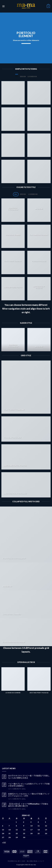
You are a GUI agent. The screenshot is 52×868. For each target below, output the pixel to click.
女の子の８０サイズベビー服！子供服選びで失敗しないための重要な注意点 (29, 777)
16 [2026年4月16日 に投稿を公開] (24, 830)
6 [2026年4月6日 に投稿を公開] (3, 826)
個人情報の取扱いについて (35, 861)
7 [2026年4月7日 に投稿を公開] (9, 826)
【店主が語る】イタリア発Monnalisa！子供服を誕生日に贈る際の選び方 (28, 805)
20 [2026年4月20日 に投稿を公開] (3, 833)
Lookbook (32, 77)
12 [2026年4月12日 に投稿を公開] (46, 826)
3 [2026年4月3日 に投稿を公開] (31, 822)
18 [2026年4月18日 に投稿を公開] (39, 830)
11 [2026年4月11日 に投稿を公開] (39, 826)
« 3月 (4, 843)
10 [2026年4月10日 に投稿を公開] (31, 826)
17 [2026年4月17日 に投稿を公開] (31, 830)
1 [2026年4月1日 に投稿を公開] (16, 822)
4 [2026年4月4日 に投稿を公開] (38, 822)
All (17, 77)
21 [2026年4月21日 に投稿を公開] (10, 833)
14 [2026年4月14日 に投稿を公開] (10, 830)
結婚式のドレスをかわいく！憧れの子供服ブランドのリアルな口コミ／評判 (29, 795)
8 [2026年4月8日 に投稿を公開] (16, 826)
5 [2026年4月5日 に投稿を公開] (46, 822)
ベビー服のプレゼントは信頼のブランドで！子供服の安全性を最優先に (29, 785)
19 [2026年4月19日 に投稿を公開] (46, 830)
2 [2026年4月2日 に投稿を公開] (24, 822)
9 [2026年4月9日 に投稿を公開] (24, 826)
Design (23, 77)
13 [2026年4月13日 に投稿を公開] (3, 830)
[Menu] (3, 6)
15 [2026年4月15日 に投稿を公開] (17, 830)
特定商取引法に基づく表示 (17, 861)
